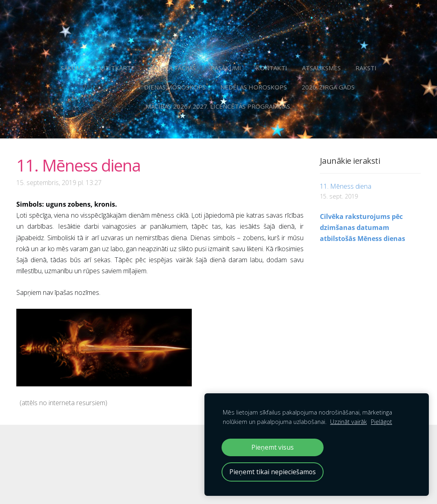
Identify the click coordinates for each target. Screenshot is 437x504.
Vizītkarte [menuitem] (117, 68)
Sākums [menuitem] (73, 68)
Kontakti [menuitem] (272, 68)
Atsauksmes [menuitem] (321, 68)
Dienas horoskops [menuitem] (175, 87)
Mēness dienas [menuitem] (106, 87)
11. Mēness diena (346, 186)
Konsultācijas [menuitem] (173, 68)
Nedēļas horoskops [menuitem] (254, 87)
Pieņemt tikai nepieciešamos (273, 472)
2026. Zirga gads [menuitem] (328, 87)
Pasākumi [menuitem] (226, 68)
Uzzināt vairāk (348, 422)
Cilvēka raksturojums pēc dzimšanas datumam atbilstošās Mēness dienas (363, 227)
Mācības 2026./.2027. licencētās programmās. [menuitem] (218, 106)
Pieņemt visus (273, 447)
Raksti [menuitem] (366, 68)
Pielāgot (382, 422)
